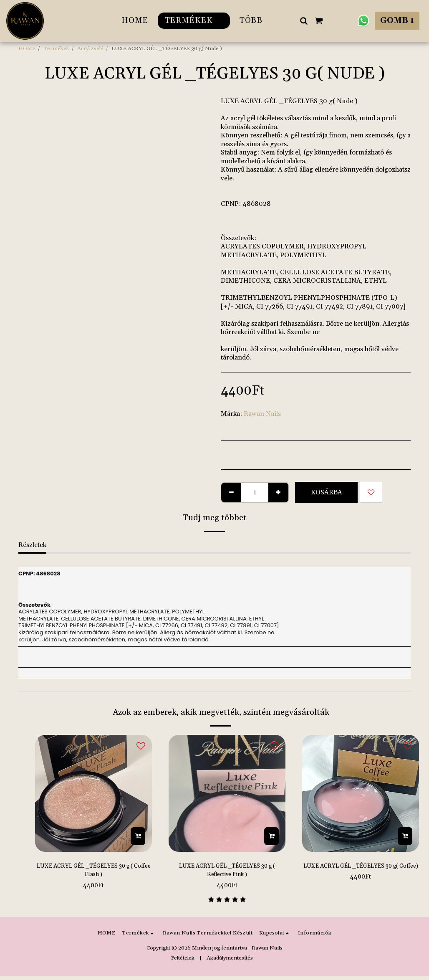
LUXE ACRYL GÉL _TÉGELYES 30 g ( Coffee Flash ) (93, 872)
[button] (304, 21)
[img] (93, 793)
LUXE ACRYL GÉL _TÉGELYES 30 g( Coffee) (361, 872)
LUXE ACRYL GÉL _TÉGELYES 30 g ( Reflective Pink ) (227, 872)
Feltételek (183, 961)
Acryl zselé (90, 48)
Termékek (56, 48)
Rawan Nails (262, 414)
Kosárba (327, 492)
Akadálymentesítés (230, 961)
